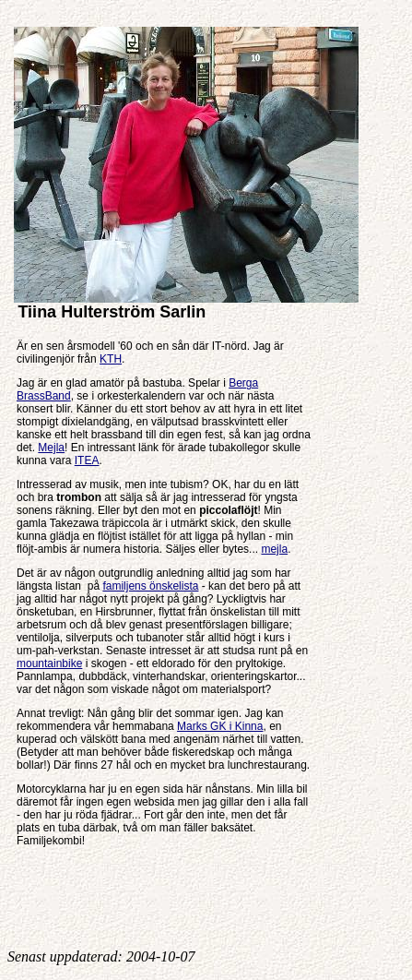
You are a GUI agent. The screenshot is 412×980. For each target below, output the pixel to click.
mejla (274, 549)
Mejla (51, 448)
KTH (111, 359)
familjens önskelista (150, 586)
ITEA (87, 460)
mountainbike (49, 663)
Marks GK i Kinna (220, 726)
